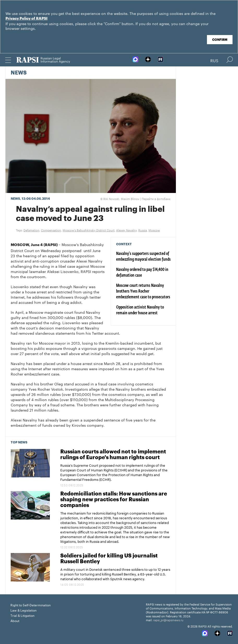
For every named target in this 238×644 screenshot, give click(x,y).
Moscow (154, 230)
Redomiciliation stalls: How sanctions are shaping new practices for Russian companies (114, 500)
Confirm (220, 40)
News (19, 73)
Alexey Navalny (126, 230)
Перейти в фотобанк (156, 198)
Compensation (51, 230)
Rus (214, 60)
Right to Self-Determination (31, 605)
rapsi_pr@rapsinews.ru (168, 620)
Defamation (31, 230)
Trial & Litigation (22, 615)
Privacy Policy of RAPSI (26, 19)
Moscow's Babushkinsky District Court (89, 230)
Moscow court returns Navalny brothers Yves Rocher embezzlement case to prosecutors (143, 292)
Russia (143, 230)
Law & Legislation (23, 610)
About (15, 620)
